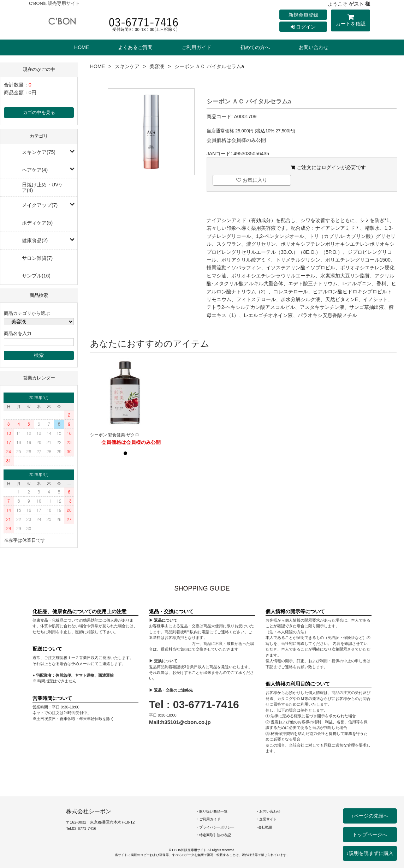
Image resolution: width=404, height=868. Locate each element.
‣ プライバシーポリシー (216, 827)
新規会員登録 (303, 15)
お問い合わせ (314, 47)
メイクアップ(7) (40, 205)
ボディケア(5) (37, 223)
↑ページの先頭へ (370, 816)
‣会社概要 (265, 827)
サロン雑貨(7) (37, 258)
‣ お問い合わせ (269, 811)
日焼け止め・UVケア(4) (43, 187)
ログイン (303, 27)
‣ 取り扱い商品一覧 (212, 811)
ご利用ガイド (196, 47)
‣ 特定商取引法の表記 (214, 835)
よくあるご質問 (135, 47)
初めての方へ (255, 47)
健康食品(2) (35, 240)
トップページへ (370, 834)
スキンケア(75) (39, 152)
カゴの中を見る (39, 113)
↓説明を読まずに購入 (370, 853)
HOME (82, 47)
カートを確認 (350, 21)
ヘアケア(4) (35, 170)
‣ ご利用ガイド (209, 819)
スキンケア (127, 66)
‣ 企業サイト (267, 819)
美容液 (157, 66)
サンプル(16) (36, 276)
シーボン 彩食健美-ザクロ (115, 435)
